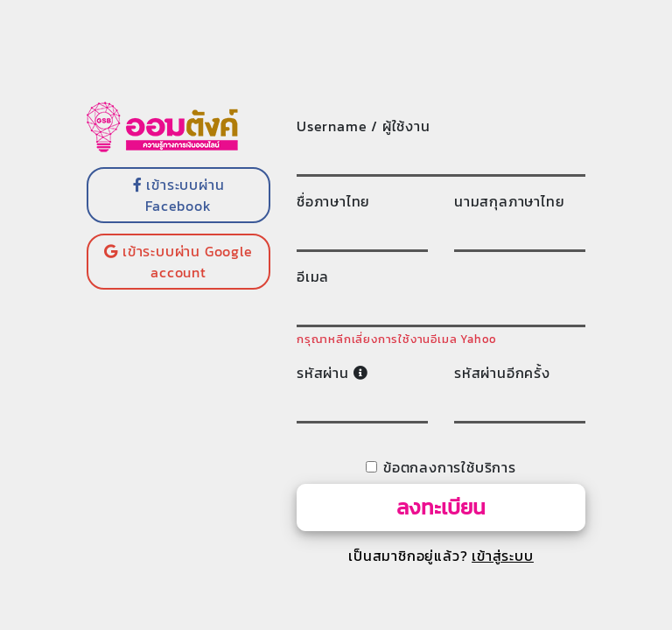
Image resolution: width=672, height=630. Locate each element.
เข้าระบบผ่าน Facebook (179, 195)
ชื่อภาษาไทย (333, 201)
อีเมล (313, 276)
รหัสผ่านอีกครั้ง (502, 373)
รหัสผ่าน (332, 373)
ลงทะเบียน (441, 507)
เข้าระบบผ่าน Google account (178, 262)
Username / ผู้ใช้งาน (364, 126)
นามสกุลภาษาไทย (509, 201)
